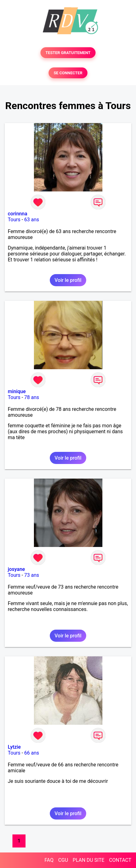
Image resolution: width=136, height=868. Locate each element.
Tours (14, 220)
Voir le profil (68, 280)
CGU (63, 860)
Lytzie (14, 747)
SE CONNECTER (68, 73)
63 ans (32, 220)
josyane (16, 569)
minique (17, 391)
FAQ (49, 860)
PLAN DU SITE (89, 860)
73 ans (32, 575)
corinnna (18, 214)
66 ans (32, 753)
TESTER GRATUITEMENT (68, 53)
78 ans (32, 397)
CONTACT (120, 860)
